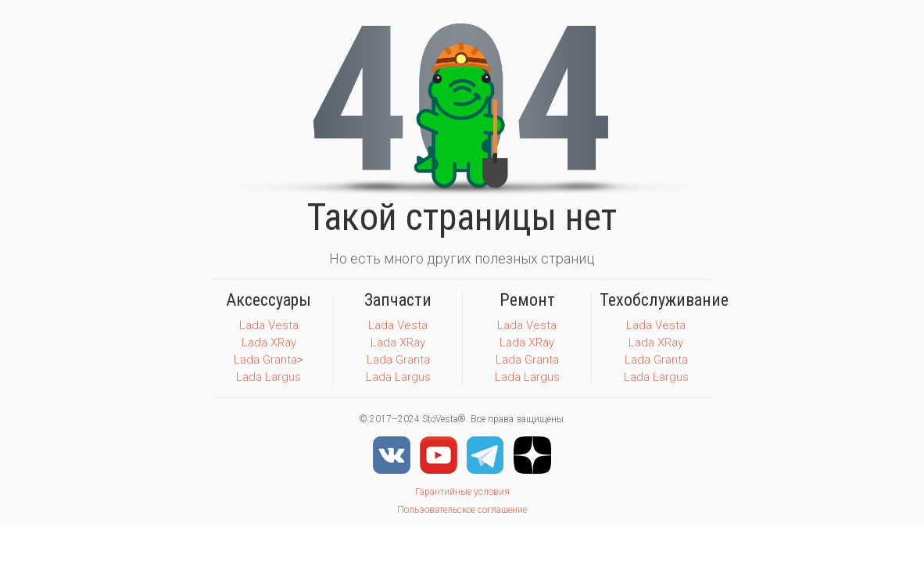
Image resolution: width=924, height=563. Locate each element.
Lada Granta (265, 360)
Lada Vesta (269, 325)
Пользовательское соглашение (462, 510)
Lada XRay (269, 342)
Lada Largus (269, 377)
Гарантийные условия (462, 492)
